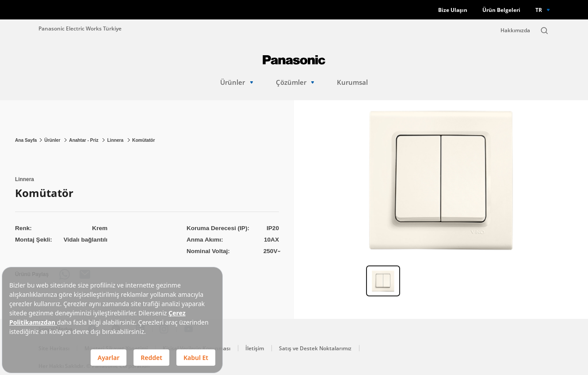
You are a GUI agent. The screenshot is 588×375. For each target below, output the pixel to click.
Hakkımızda (515, 30)
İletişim (255, 348)
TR (539, 10)
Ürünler (237, 82)
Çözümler (295, 82)
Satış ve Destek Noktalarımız (315, 348)
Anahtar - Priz (84, 140)
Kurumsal (352, 82)
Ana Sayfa (26, 140)
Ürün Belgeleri (501, 10)
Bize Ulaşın (453, 10)
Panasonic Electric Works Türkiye (80, 28)
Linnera (116, 140)
